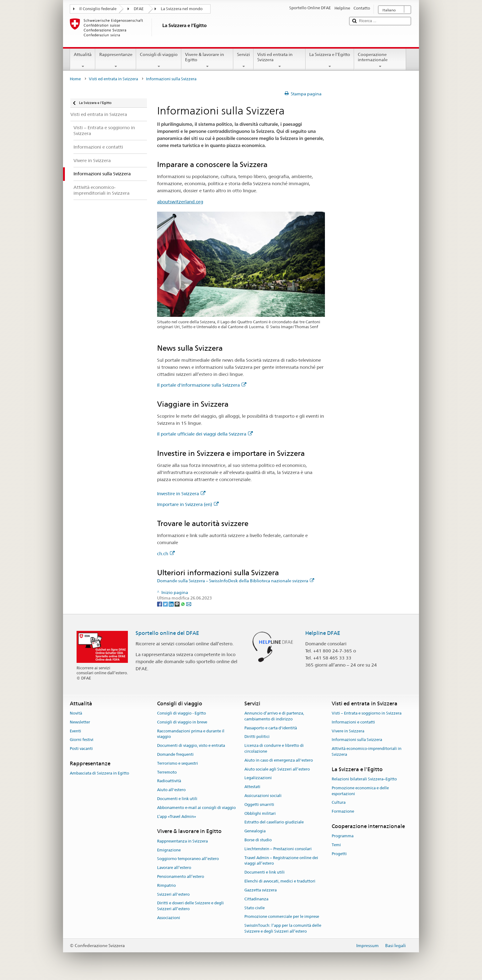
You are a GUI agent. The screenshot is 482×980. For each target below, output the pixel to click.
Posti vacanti (81, 749)
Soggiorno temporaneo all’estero (188, 859)
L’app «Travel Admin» (177, 817)
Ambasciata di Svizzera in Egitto (99, 773)
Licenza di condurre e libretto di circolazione (274, 748)
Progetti (339, 854)
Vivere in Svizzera (348, 731)
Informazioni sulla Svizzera (357, 740)
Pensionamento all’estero (181, 876)
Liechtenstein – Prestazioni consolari (278, 849)
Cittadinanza (256, 899)
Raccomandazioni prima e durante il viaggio (191, 734)
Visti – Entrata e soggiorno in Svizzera (367, 713)
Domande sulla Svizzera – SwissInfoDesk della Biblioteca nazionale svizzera (236, 581)
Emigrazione (169, 850)
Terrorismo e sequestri (178, 763)
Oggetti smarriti (259, 805)
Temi (336, 845)
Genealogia (255, 831)
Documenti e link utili (177, 799)
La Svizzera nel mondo (182, 9)
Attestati (252, 787)
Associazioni (169, 918)
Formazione (343, 812)
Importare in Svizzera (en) (188, 504)
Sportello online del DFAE (167, 633)
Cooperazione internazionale (380, 60)
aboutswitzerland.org (180, 202)
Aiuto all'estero (171, 790)
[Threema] (178, 604)
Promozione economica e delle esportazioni (360, 791)
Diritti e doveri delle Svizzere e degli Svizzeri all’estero (190, 906)
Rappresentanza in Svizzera (182, 841)
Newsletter (80, 722)
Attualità (83, 60)
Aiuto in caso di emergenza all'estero (279, 760)
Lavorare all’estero (174, 868)
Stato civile (255, 908)
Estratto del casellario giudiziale (274, 822)
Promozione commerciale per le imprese (282, 917)
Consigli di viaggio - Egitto (182, 713)
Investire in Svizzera (181, 494)
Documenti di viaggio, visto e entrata (191, 745)
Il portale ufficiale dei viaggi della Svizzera (205, 434)
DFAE (139, 9)
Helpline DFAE (323, 633)
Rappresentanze (116, 60)
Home (75, 79)
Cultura (339, 803)
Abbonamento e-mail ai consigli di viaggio (196, 808)
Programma (343, 836)
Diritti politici (257, 737)
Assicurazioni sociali (263, 796)
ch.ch (166, 554)
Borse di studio (258, 840)
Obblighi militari (260, 813)
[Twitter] (166, 604)
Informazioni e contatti (353, 722)
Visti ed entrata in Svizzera (280, 60)
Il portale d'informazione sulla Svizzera (202, 385)
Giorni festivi (82, 740)
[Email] (189, 604)
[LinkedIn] (172, 604)
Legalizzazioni (258, 778)
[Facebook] (160, 604)
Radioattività (169, 781)
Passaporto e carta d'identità (271, 728)
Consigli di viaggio (159, 60)
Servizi (243, 60)
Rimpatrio (166, 885)
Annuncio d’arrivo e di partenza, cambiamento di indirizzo (274, 716)
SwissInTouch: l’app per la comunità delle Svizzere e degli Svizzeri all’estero (283, 928)
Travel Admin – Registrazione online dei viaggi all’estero (281, 861)
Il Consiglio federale (98, 9)
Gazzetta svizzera (261, 890)
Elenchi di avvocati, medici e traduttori (280, 881)
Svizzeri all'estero (173, 894)
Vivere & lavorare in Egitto (207, 60)
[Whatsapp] (183, 604)
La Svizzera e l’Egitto (330, 60)
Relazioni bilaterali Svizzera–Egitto (364, 779)
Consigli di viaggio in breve (182, 722)
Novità (76, 713)
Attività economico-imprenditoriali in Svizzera (367, 751)
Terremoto (167, 772)
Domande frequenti (175, 754)
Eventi (75, 731)
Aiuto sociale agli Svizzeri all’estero (277, 769)
